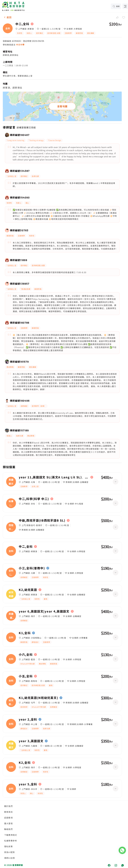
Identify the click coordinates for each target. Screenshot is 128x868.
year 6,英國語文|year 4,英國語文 (44, 611)
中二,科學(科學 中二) (34, 499)
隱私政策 (8, 846)
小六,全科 (26, 655)
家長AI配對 (10, 852)
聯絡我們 (8, 829)
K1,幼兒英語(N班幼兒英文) (38, 698)
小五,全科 (26, 676)
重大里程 (8, 823)
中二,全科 (22, 24)
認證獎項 (8, 818)
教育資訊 (8, 812)
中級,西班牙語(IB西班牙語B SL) (42, 520)
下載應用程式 (11, 835)
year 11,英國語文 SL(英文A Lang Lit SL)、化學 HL (54, 477)
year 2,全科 (28, 719)
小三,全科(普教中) (32, 568)
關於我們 (8, 806)
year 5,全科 (28, 784)
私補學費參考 (11, 841)
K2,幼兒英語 (28, 590)
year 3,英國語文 (31, 741)
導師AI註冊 (10, 858)
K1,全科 (25, 633)
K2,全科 (25, 763)
